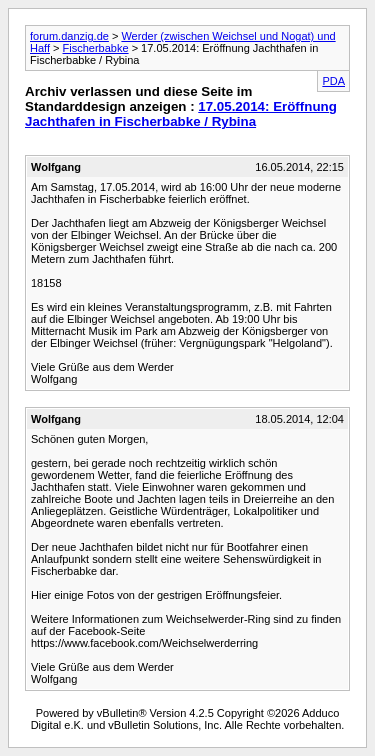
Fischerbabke (96, 48)
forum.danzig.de (69, 36)
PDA (333, 81)
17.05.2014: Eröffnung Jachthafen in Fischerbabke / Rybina (181, 114)
